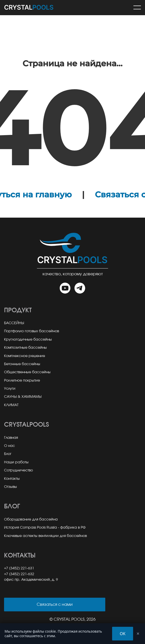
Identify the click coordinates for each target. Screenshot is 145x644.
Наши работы (16, 462)
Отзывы (11, 487)
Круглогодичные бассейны (28, 340)
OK (122, 634)
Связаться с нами (55, 605)
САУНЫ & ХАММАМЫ (23, 397)
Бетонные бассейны (22, 364)
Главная (11, 438)
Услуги (10, 389)
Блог (8, 454)
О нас (9, 446)
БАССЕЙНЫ (14, 323)
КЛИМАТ (11, 405)
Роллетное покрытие (22, 381)
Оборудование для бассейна (31, 520)
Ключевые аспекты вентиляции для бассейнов (45, 536)
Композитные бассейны (25, 348)
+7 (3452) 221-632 (19, 574)
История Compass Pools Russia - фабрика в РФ (45, 528)
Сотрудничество (18, 470)
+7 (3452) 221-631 (19, 568)
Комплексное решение (25, 356)
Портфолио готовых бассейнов (32, 331)
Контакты (12, 479)
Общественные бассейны (27, 372)
